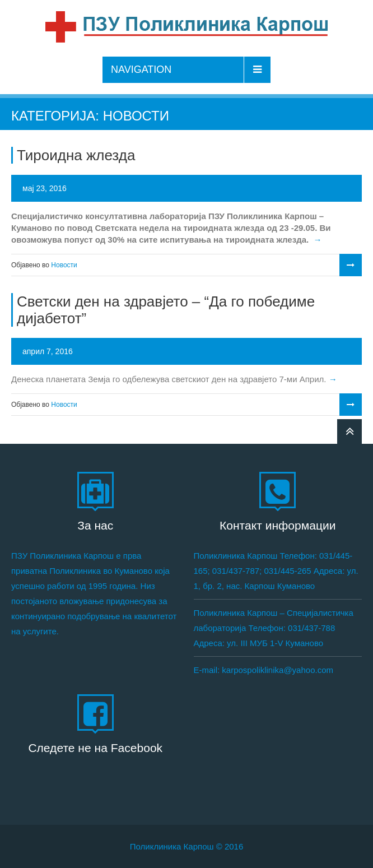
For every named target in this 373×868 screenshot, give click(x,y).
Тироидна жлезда (76, 155)
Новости (64, 265)
